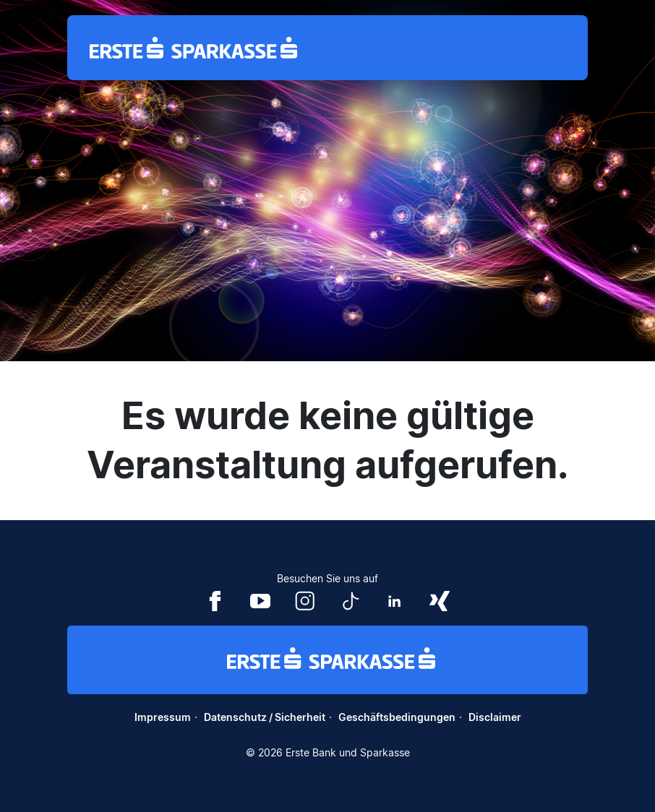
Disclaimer (495, 717)
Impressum (163, 717)
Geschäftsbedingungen (397, 717)
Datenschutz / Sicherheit (265, 717)
